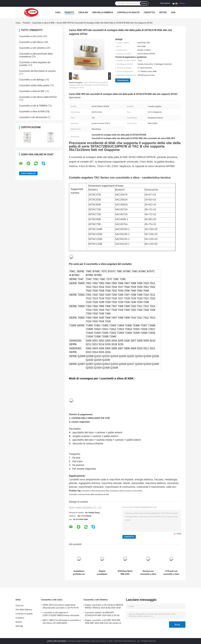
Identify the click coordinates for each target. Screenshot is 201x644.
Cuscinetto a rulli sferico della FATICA (38, 97)
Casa (58, 12)
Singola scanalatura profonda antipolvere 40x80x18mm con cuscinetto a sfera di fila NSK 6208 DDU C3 (102, 573)
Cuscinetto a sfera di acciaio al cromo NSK (126, 491)
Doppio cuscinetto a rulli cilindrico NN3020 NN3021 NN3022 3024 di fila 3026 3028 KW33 (104, 607)
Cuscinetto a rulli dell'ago (32, 80)
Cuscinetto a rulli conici (31, 36)
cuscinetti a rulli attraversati (33, 117)
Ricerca (144, 3)
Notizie (163, 12)
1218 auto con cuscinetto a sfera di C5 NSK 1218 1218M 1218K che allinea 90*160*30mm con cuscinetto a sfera (171, 573)
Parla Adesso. (165, 3)
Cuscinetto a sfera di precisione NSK (95, 491)
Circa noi (83, 12)
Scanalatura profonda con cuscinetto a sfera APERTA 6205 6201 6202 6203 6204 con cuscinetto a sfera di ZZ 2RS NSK (79, 573)
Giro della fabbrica (103, 12)
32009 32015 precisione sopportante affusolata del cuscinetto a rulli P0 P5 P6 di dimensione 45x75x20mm (61, 607)
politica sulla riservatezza (57, 641)
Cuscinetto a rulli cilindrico (32, 48)
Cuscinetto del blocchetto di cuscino (37, 71)
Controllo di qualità (128, 12)
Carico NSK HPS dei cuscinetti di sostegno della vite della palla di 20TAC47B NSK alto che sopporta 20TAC (89, 85)
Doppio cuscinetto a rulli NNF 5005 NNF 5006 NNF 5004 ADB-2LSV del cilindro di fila (103, 622)
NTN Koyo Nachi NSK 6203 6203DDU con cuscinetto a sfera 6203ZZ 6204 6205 (125, 573)
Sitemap (19, 626)
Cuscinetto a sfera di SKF (32, 91)
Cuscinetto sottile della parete (34, 85)
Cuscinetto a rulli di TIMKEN (33, 106)
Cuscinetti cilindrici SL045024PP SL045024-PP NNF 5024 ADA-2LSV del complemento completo (102, 614)
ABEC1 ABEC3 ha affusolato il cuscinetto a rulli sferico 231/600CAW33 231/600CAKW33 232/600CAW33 (62, 622)
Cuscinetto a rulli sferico (31, 42)
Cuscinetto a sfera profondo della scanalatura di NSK (89, 495)
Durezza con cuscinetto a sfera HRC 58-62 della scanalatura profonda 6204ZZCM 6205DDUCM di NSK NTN (148, 573)
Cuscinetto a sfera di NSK (43, 23)
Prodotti (70, 12)
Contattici (149, 12)
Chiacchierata (123, 80)
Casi (173, 12)
